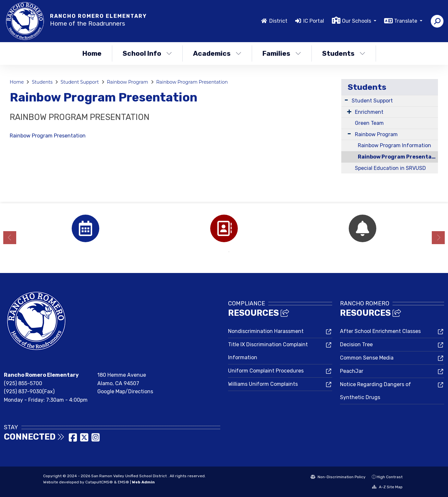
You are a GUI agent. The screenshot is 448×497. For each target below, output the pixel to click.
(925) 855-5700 (23, 383)
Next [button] (438, 238)
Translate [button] (406, 21)
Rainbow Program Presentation (192, 82)
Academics (217, 53)
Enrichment (369, 112)
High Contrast (390, 477)
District (278, 21)
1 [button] (219, 252)
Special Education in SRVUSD (390, 168)
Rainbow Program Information (394, 145)
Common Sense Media (367, 358)
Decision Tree (356, 344)
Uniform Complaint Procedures (266, 371)
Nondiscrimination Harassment (266, 331)
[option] (85, 228)
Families (282, 53)
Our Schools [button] (357, 21)
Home (92, 53)
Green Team (369, 123)
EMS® (123, 482)
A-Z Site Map (387, 487)
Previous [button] (10, 238)
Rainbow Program (127, 82)
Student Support (80, 82)
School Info (147, 53)
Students (344, 53)
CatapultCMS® (99, 482)
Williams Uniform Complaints (263, 384)
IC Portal (314, 21)
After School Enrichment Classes (380, 331)
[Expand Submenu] (346, 100)
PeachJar (352, 371)
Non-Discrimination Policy (338, 477)
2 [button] (229, 252)
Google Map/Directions (125, 391)
